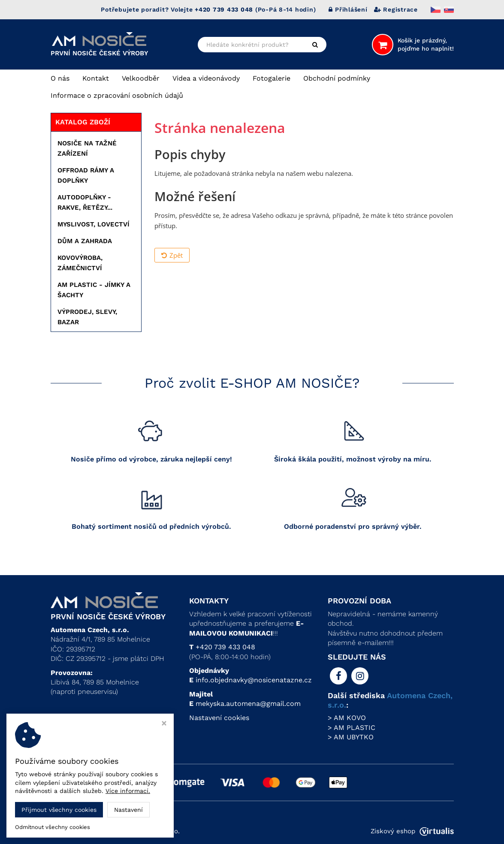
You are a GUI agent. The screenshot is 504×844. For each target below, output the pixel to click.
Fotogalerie (272, 78)
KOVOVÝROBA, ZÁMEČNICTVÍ (80, 263)
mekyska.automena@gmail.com (248, 704)
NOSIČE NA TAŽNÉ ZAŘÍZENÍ (87, 148)
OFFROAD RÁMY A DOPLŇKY (86, 175)
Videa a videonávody (206, 78)
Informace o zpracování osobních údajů (117, 95)
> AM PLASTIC (352, 728)
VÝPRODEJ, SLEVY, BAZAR (87, 317)
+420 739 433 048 (225, 647)
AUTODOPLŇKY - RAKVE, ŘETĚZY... (85, 202)
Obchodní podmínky (337, 78)
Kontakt (96, 78)
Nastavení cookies (219, 718)
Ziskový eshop (412, 831)
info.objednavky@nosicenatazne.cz (254, 680)
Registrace (396, 9)
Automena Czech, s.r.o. (144, 831)
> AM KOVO (347, 718)
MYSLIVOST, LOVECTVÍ (94, 224)
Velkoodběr (141, 78)
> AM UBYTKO (351, 737)
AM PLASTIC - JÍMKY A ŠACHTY (94, 290)
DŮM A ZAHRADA (85, 241)
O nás (60, 78)
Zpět (172, 255)
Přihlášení (348, 9)
